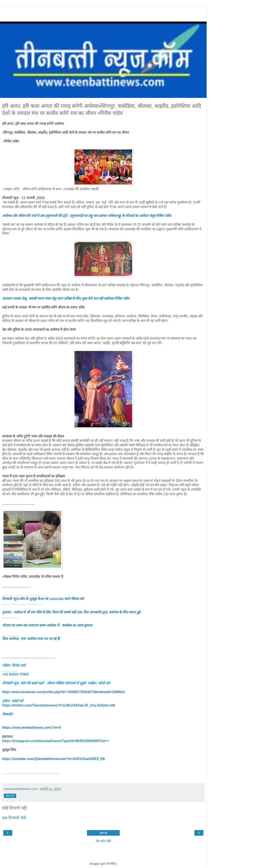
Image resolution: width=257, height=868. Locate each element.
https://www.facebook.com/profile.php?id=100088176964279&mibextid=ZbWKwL (64, 692)
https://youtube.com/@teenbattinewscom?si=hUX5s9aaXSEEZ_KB (53, 759)
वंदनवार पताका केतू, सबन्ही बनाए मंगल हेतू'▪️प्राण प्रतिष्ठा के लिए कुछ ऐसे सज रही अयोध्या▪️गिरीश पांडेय (66, 298)
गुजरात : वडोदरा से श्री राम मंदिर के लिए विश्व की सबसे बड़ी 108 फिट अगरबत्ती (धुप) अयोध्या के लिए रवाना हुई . (72, 612)
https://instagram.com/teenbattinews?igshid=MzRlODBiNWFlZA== (56, 741)
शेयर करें (10, 796)
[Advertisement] (103, 13)
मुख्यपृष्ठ (103, 833)
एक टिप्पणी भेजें (14, 818)
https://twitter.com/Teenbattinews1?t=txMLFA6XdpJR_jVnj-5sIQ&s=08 (59, 705)
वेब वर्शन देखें (103, 841)
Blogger (95, 864)
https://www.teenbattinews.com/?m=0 (32, 728)
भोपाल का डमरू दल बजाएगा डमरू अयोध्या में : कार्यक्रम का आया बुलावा (47, 625)
